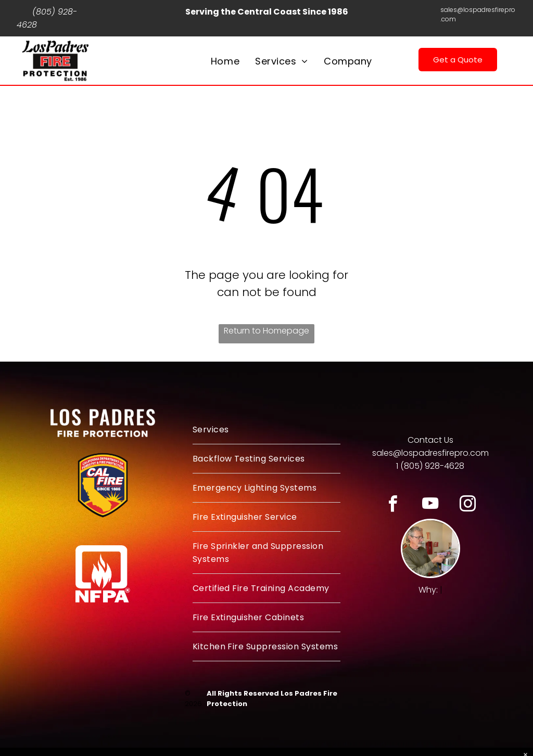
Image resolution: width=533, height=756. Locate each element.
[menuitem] (225, 61)
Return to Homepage (266, 331)
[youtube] (430, 505)
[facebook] (393, 505)
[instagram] (468, 505)
